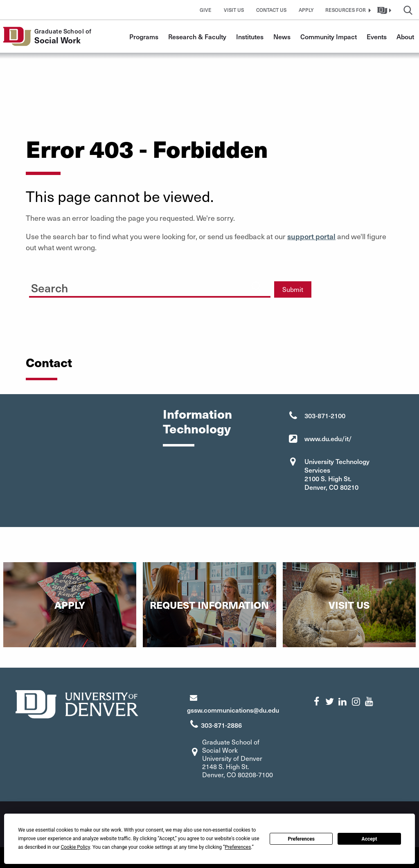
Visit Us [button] (234, 10)
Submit (293, 289)
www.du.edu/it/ (328, 438)
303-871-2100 (325, 415)
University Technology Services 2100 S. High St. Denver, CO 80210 (337, 474)
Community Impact (329, 36)
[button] (347, 10)
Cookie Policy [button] (75, 847)
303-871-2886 (221, 725)
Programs (144, 36)
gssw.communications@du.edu (233, 710)
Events (377, 36)
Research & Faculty (197, 36)
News (282, 36)
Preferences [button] (238, 847)
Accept (369, 839)
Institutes (250, 36)
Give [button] (206, 10)
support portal (311, 236)
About (405, 36)
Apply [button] (306, 10)
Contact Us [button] (271, 10)
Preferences (301, 839)
